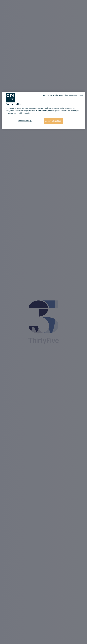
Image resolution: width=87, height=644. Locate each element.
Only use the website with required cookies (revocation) (63, 95)
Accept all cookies (53, 121)
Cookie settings (25, 121)
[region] (43, 110)
